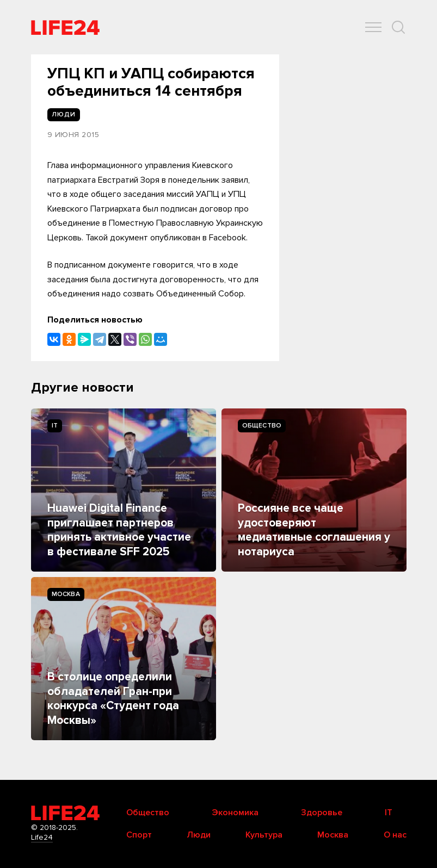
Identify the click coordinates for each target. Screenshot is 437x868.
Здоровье (322, 813)
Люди (199, 835)
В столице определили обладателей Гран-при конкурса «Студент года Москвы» (113, 698)
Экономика (235, 813)
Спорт (139, 835)
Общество (262, 426)
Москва (66, 594)
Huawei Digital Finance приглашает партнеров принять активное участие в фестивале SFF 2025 (119, 530)
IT (55, 426)
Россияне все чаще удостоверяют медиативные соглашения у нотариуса (314, 530)
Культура (264, 835)
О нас (395, 835)
